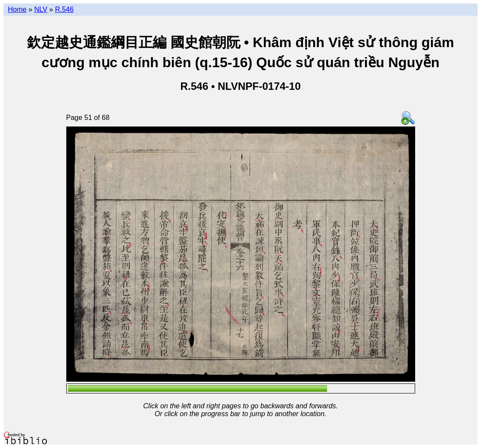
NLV (41, 9)
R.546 (64, 9)
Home (17, 9)
